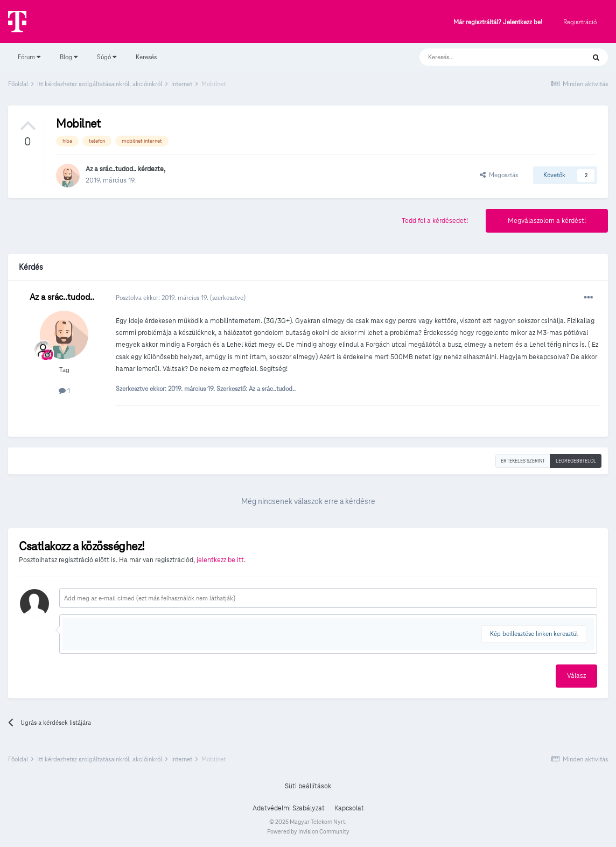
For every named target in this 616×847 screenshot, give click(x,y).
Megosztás (499, 175)
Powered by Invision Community (308, 831)
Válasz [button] (576, 676)
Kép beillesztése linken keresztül (534, 633)
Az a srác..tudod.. (111, 169)
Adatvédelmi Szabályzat (289, 808)
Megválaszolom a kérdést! (547, 221)
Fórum (29, 57)
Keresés (146, 57)
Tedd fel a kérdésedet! (435, 221)
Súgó (107, 57)
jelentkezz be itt (220, 560)
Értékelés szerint (523, 461)
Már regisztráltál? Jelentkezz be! (498, 22)
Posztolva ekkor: (163, 297)
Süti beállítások (308, 786)
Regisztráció (580, 22)
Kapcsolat (349, 808)
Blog (69, 57)
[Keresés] (491, 57)
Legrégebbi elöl (576, 461)
